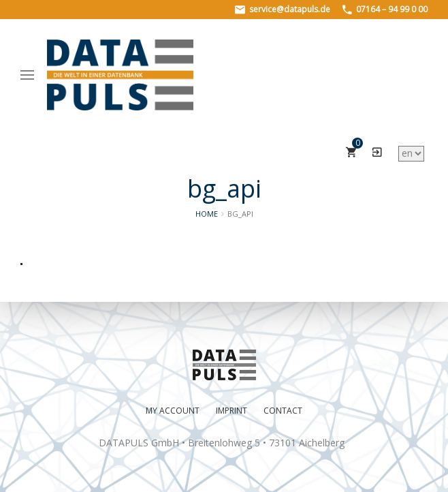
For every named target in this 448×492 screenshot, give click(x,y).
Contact (283, 411)
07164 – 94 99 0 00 (385, 9)
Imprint (231, 411)
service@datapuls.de (283, 9)
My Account (173, 411)
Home (207, 214)
